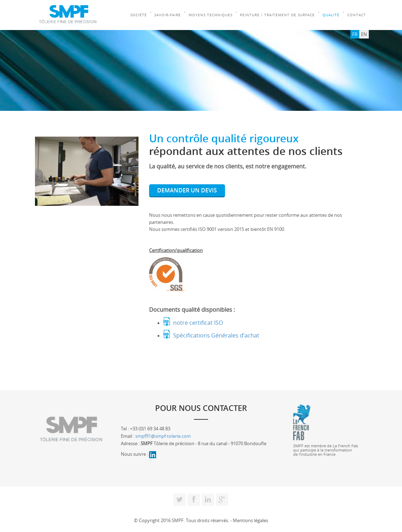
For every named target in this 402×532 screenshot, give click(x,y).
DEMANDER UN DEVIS (187, 190)
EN (364, 34)
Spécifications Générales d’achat (216, 335)
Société (139, 15)
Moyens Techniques (211, 15)
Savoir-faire (168, 15)
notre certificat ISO (198, 322)
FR (355, 34)
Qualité (332, 15)
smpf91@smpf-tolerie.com (163, 436)
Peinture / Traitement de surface (278, 15)
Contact (357, 15)
